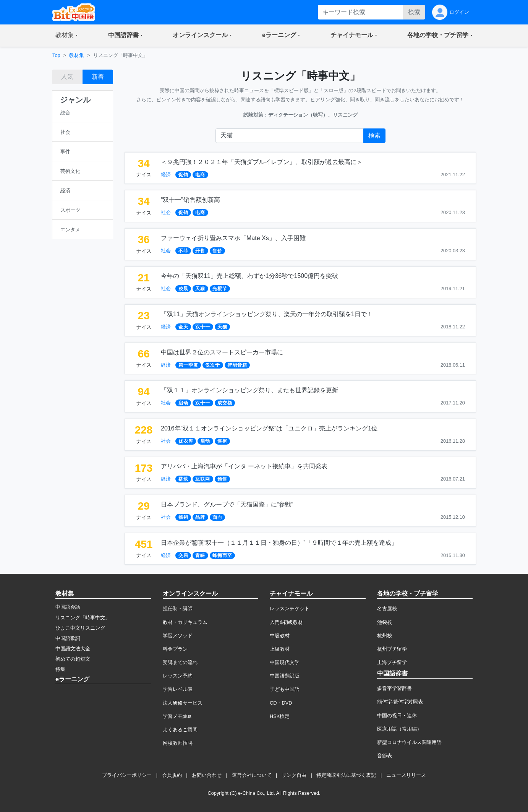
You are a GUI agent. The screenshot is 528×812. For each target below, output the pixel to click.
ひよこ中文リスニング (80, 628)
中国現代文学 (285, 662)
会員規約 (172, 775)
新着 (98, 77)
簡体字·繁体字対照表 (400, 702)
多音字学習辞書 (394, 688)
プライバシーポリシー (127, 775)
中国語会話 (68, 607)
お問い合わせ (207, 775)
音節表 (385, 756)
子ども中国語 (285, 689)
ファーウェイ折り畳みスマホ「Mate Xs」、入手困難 (233, 238)
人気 (67, 77)
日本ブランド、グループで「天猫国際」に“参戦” (227, 504)
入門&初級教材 (286, 622)
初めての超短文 (73, 659)
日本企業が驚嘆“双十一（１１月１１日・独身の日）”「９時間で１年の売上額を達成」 (279, 543)
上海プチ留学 (392, 662)
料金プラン (175, 649)
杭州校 (385, 636)
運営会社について (252, 775)
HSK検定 (280, 716)
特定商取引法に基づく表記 (346, 775)
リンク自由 (294, 775)
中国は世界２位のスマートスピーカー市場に (222, 352)
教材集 (77, 55)
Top (56, 55)
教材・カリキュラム (185, 622)
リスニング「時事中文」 (83, 618)
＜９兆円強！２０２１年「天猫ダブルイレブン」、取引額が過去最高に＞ (262, 162)
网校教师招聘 (178, 743)
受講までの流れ (180, 662)
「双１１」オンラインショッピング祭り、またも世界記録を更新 (249, 390)
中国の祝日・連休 (397, 715)
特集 (60, 669)
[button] (67, 36)
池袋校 (385, 622)
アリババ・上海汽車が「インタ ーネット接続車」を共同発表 (244, 466)
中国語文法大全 (73, 649)
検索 (414, 12)
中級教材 (280, 636)
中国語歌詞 (68, 638)
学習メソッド (178, 636)
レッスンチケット (290, 608)
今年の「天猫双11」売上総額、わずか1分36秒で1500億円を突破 (249, 276)
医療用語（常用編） (399, 729)
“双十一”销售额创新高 (190, 200)
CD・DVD (281, 703)
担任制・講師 (178, 608)
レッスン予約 (178, 676)
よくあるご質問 (180, 730)
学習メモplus (177, 716)
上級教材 (280, 649)
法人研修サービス (183, 703)
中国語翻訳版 (285, 676)
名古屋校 (387, 608)
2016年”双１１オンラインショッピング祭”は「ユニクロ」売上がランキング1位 (269, 428)
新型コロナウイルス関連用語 (409, 742)
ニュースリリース (406, 775)
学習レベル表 (178, 689)
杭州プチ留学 (392, 649)
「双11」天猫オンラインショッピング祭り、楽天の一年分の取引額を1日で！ (267, 314)
